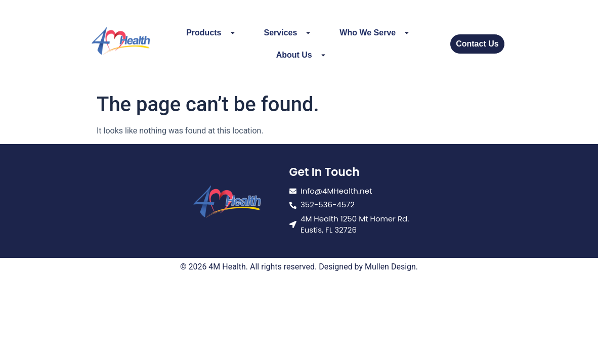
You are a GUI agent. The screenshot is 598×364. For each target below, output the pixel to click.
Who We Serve (375, 33)
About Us (301, 55)
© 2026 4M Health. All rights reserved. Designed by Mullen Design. (299, 267)
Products (211, 33)
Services (288, 33)
